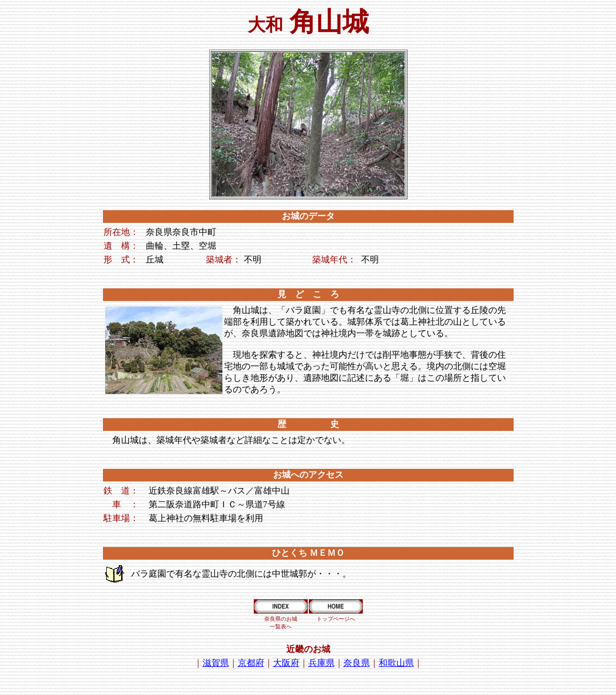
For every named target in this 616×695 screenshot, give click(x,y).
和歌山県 (396, 663)
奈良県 (357, 663)
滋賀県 (216, 663)
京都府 (251, 663)
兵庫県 (321, 663)
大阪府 (286, 663)
